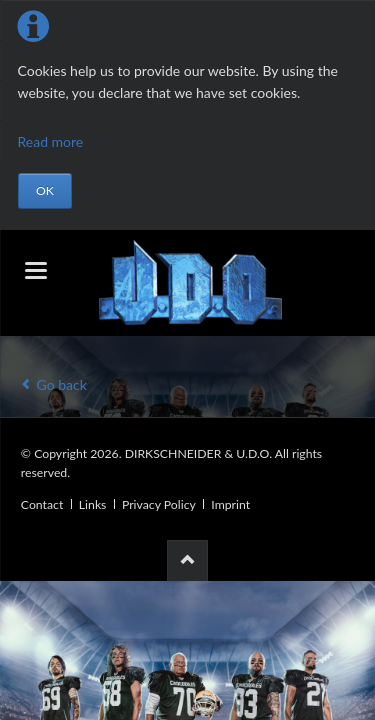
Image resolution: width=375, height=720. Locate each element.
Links (93, 504)
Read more (51, 141)
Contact (42, 504)
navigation (36, 270)
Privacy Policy (159, 504)
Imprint (230, 504)
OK (45, 190)
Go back (62, 384)
